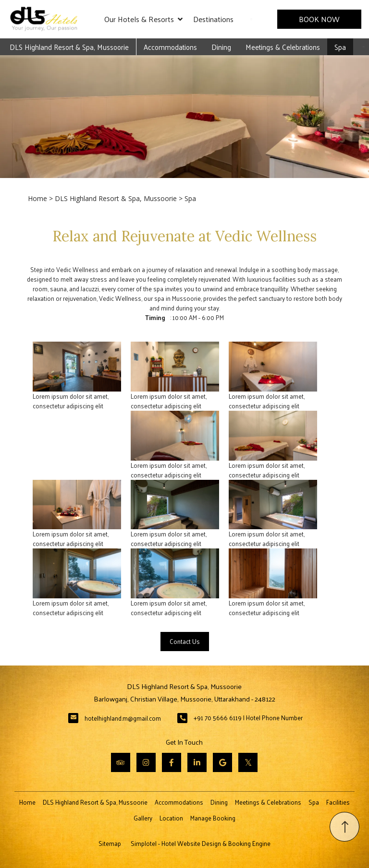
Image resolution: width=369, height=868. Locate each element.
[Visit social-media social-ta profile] (121, 762)
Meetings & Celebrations (283, 47)
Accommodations (170, 47)
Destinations (213, 19)
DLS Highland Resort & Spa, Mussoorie (69, 47)
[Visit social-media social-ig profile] (146, 762)
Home (37, 198)
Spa (340, 47)
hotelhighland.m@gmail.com (123, 718)
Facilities (338, 802)
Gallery (143, 818)
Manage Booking (213, 818)
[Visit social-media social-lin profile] (197, 762)
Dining (221, 47)
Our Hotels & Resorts (143, 19)
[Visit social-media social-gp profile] (222, 762)
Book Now (319, 19)
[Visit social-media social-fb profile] (172, 762)
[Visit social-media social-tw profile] (248, 762)
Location (171, 818)
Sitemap (110, 843)
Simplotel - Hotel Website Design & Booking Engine (201, 843)
